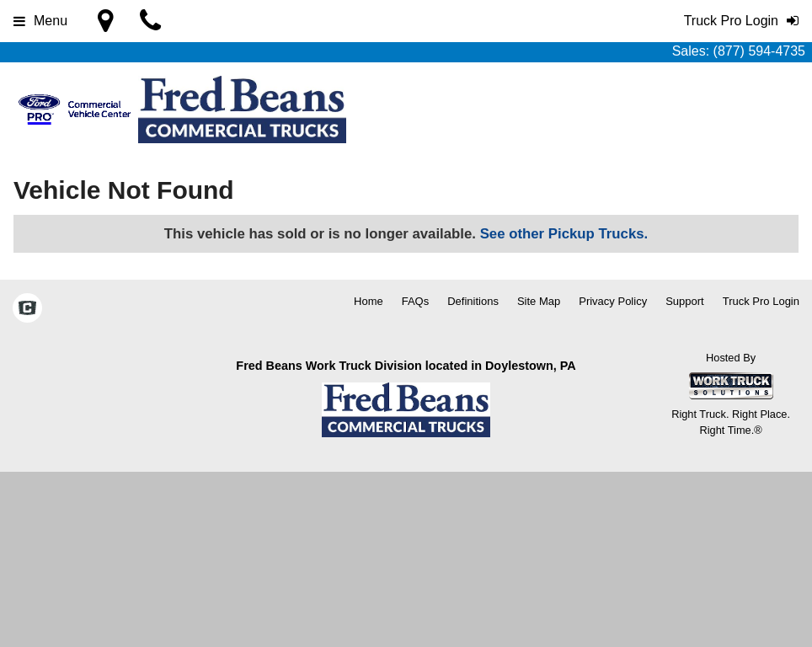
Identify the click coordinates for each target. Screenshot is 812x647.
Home (369, 301)
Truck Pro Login (761, 301)
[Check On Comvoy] (27, 309)
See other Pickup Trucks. (564, 234)
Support (685, 301)
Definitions (473, 301)
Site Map (539, 301)
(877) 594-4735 (759, 51)
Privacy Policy (613, 301)
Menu (40, 21)
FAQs (416, 301)
